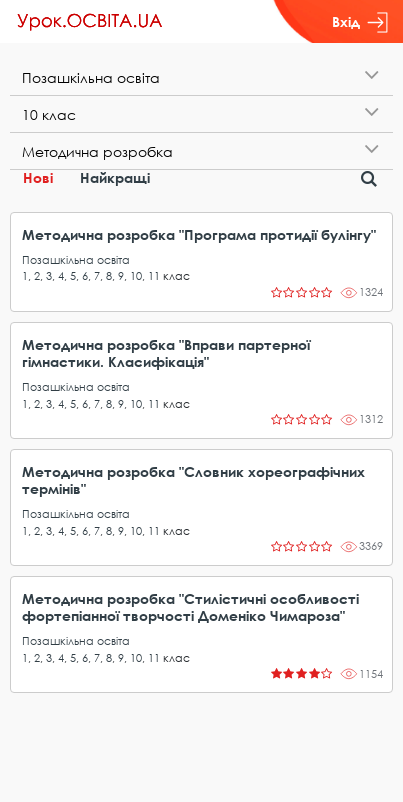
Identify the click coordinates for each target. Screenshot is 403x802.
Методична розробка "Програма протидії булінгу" (199, 234)
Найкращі (115, 177)
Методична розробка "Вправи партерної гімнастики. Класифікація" (166, 353)
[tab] (201, 77)
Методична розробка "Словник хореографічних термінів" (193, 480)
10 (136, 275)
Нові (38, 177)
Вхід (360, 22)
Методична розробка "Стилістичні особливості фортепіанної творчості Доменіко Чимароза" (190, 607)
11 (154, 275)
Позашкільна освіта (76, 259)
